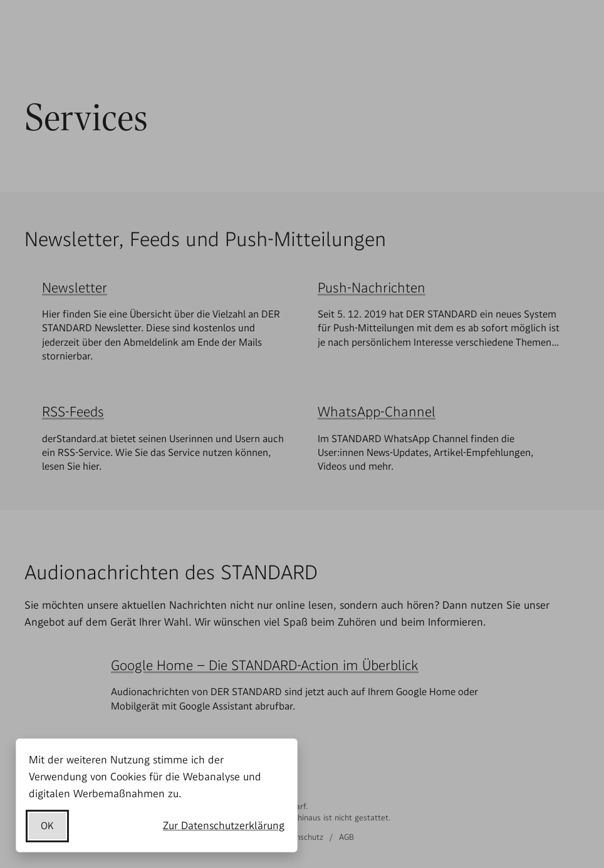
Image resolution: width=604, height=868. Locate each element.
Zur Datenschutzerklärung (224, 825)
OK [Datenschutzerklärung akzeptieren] (47, 826)
